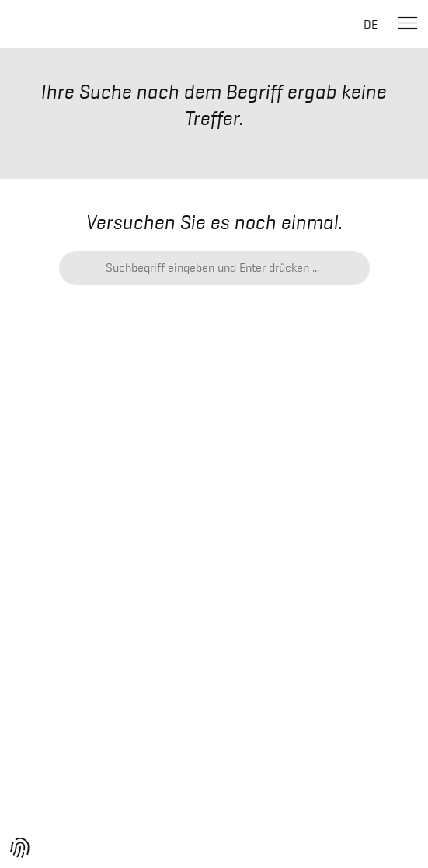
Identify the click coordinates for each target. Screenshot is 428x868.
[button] (20, 848)
